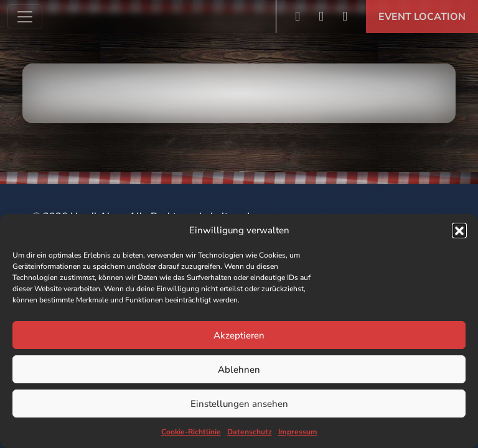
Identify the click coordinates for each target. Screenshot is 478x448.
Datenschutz (250, 432)
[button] (459, 230)
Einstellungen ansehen (239, 404)
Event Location (422, 17)
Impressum (298, 432)
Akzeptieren (239, 335)
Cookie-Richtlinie (191, 432)
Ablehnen (239, 370)
